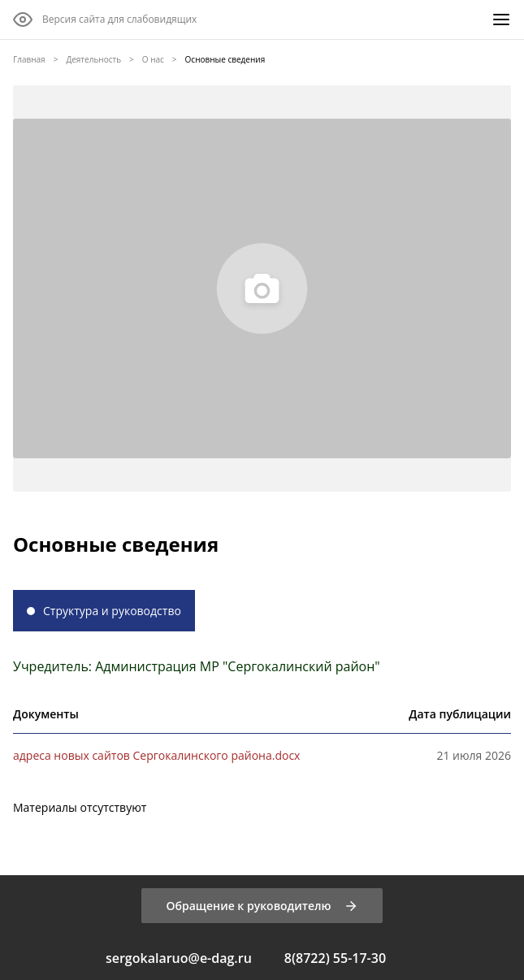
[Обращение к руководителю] (262, 906)
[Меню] (501, 20)
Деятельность (93, 59)
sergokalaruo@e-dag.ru (179, 958)
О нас (153, 59)
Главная (29, 59)
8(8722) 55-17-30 (335, 958)
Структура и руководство (112, 611)
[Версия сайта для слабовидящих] (105, 20)
